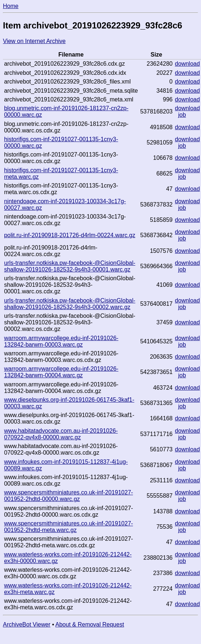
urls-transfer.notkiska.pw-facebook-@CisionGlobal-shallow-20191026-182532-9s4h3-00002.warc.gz (70, 304)
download (187, 64)
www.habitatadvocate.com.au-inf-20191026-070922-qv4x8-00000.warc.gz (61, 434)
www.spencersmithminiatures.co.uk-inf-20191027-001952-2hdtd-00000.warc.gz (68, 496)
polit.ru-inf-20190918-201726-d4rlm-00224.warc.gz (70, 235)
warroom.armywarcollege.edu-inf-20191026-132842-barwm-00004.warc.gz (61, 372)
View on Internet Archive (34, 41)
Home (11, 6)
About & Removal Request (90, 624)
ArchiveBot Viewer (27, 624)
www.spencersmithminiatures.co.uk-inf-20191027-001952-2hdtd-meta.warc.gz (68, 527)
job (182, 115)
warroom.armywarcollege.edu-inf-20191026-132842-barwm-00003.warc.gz (61, 341)
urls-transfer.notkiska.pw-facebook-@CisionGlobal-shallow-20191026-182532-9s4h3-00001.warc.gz (70, 266)
